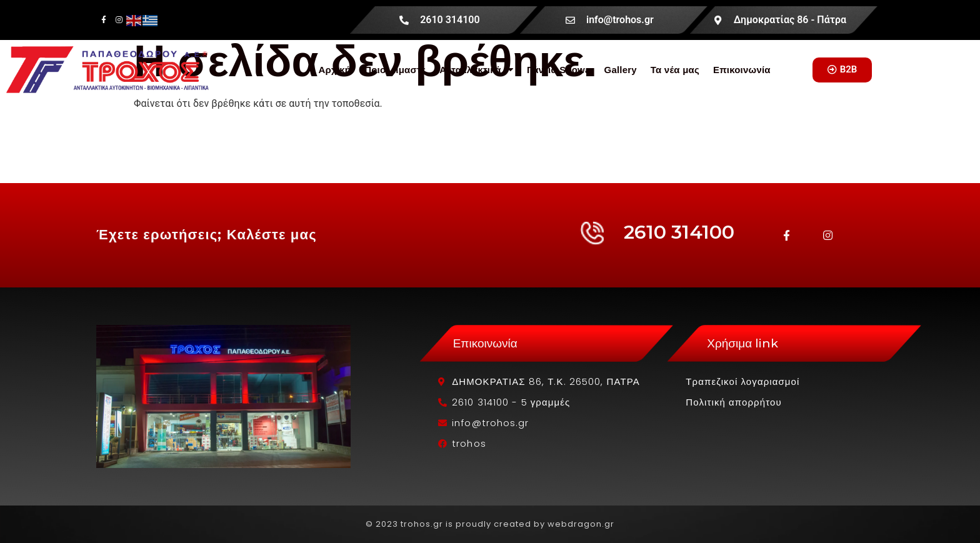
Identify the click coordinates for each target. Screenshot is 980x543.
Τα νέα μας (675, 70)
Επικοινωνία (742, 70)
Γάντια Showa (559, 70)
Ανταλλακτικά (476, 70)
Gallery (621, 70)
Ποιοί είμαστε (395, 70)
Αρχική (334, 70)
